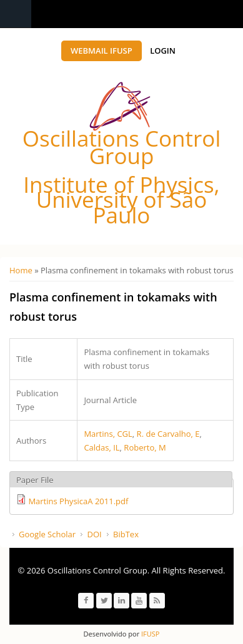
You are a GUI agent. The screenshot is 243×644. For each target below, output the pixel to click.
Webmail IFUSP (102, 51)
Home (21, 270)
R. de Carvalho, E (168, 434)
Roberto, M (145, 447)
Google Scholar (47, 534)
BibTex (126, 534)
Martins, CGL (108, 434)
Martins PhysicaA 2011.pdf (78, 501)
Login (163, 51)
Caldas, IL (102, 447)
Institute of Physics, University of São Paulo (121, 200)
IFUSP (149, 634)
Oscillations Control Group (121, 147)
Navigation (16, 14)
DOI (94, 534)
